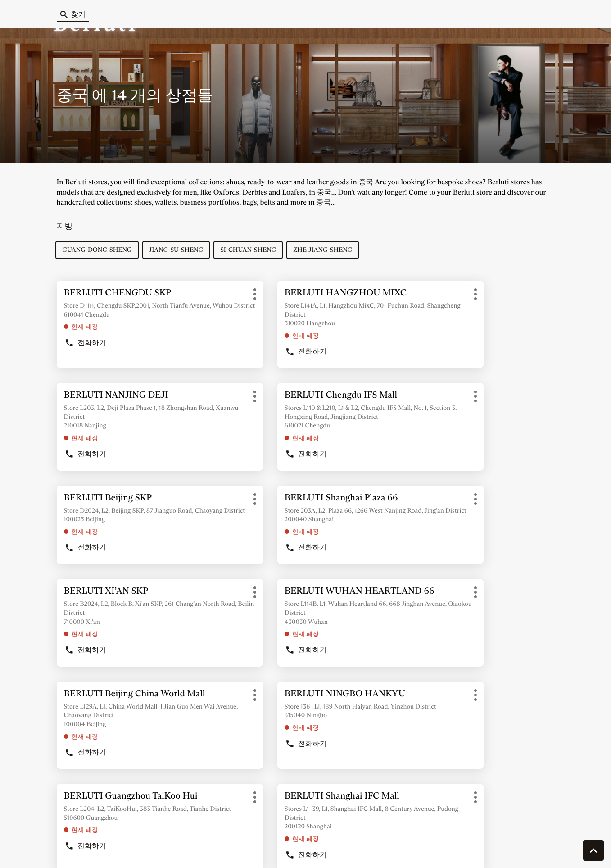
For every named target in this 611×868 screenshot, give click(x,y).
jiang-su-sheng (177, 250)
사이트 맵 (319, 848)
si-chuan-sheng (249, 250)
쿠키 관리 (39, 848)
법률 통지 (459, 848)
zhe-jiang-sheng (324, 250)
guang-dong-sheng (98, 250)
